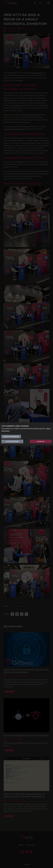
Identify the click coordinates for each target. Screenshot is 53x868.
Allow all (41, 441)
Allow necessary (12, 441)
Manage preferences (11, 437)
